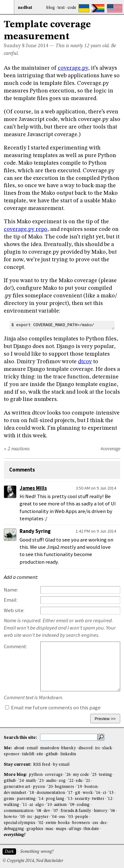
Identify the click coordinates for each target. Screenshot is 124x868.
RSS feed (42, 765)
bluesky (69, 748)
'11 (24, 805)
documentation (51, 793)
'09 (72, 805)
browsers (81, 823)
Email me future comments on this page (53, 708)
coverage (54, 775)
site (40, 754)
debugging (14, 829)
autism (60, 805)
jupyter (42, 817)
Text (61, 8)
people (82, 817)
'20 (50, 787)
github (52, 754)
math (31, 781)
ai (31, 805)
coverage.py (73, 68)
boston (91, 787)
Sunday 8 (14, 46)
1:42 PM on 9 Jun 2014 (96, 531)
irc (97, 748)
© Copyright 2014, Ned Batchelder (33, 861)
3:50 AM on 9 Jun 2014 (96, 488)
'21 (88, 781)
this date (91, 829)
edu (79, 781)
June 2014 (37, 46)
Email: (11, 600)
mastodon (50, 748)
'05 (22, 817)
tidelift (28, 754)
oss (62, 817)
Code (72, 8)
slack (107, 748)
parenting (26, 799)
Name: (11, 590)
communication (19, 811)
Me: (8, 748)
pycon (39, 787)
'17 (70, 793)
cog (62, 781)
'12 (110, 799)
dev (47, 811)
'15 (111, 793)
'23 (41, 781)
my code (81, 775)
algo (40, 805)
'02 (41, 823)
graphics (35, 829)
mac (49, 829)
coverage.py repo (26, 229)
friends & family (76, 811)
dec (103, 823)
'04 (54, 817)
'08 (39, 811)
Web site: (14, 610)
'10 (49, 805)
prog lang (55, 799)
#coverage (110, 449)
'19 (79, 787)
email (32, 748)
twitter (98, 799)
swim (51, 823)
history (101, 811)
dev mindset (15, 793)
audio (51, 781)
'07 (55, 811)
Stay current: (18, 765)
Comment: (15, 646)
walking (12, 805)
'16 (98, 793)
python (36, 775)
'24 (21, 781)
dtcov (85, 362)
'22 (71, 781)
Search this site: (21, 738)
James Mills (33, 488)
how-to (10, 817)
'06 (112, 811)
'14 (41, 799)
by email (61, 765)
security (82, 799)
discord (86, 748)
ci (104, 793)
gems (9, 799)
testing (106, 775)
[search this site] (69, 737)
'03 (70, 817)
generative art (17, 787)
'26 (68, 775)
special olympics (20, 823)
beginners (65, 787)
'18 (31, 793)
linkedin (68, 754)
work (88, 793)
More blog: (16, 775)
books (64, 823)
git (78, 793)
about (19, 748)
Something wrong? (37, 852)
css (95, 823)
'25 (94, 775)
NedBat (25, 8)
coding (83, 805)
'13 (70, 799)
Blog (51, 8)
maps (61, 829)
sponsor (12, 754)
